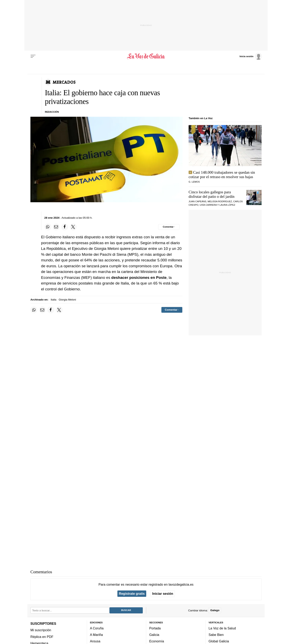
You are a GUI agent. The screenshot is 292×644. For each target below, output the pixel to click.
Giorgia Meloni (67, 300)
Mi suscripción (41, 630)
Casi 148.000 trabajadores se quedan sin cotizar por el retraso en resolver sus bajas (222, 175)
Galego (215, 610)
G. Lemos (194, 182)
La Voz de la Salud (222, 628)
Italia (54, 300)
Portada (155, 628)
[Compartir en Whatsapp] (48, 227)
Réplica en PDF (42, 637)
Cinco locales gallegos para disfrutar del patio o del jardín (211, 194)
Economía (157, 641)
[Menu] (33, 56)
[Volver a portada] (146, 56)
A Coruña (97, 628)
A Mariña (97, 635)
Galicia (154, 635)
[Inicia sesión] (251, 56)
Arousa (95, 641)
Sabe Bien (216, 635)
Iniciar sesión (163, 594)
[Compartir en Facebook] (65, 227)
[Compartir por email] (56, 227)
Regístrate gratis (132, 594)
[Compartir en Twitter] (73, 227)
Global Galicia (219, 641)
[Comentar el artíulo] (169, 227)
